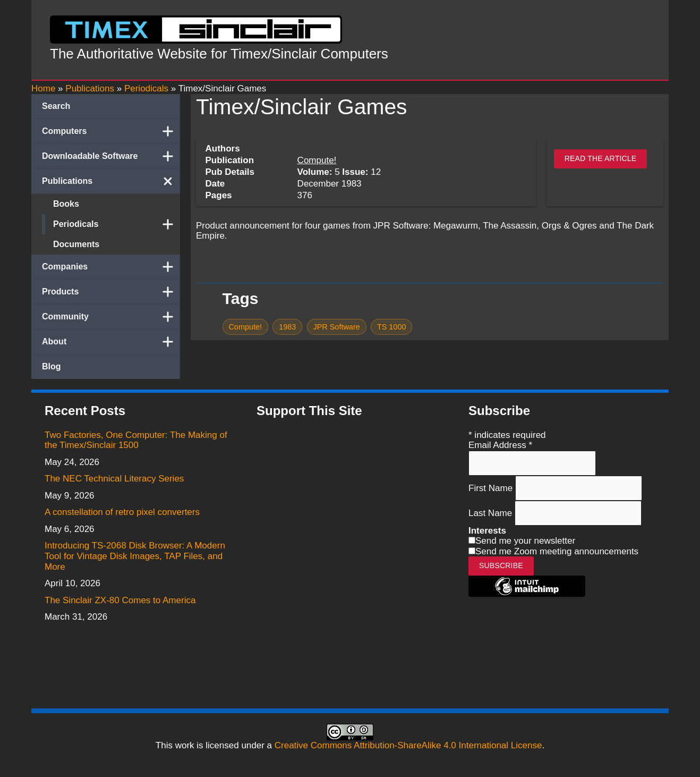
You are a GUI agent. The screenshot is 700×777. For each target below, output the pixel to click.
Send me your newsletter (525, 541)
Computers (111, 131)
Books (66, 204)
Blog (52, 366)
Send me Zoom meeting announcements (557, 551)
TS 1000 (392, 327)
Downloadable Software (111, 156)
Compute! (317, 160)
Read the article (601, 158)
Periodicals (117, 224)
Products (111, 292)
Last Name (492, 513)
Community (111, 317)
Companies (111, 267)
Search (56, 106)
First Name (492, 488)
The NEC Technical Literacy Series (114, 479)
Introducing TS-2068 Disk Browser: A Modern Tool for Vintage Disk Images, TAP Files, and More (135, 556)
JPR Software (336, 327)
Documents (76, 244)
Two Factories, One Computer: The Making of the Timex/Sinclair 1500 (136, 440)
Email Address (500, 445)
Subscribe (501, 565)
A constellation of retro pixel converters (122, 512)
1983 (287, 327)
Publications (111, 181)
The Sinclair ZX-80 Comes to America (120, 600)
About (111, 342)
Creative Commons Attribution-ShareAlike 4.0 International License (408, 745)
